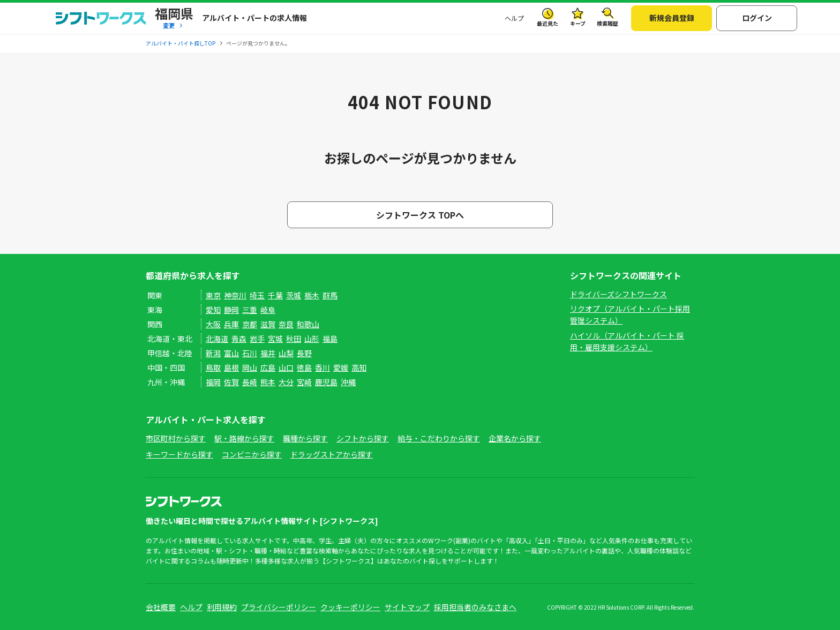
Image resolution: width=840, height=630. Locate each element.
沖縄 (348, 382)
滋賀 (268, 324)
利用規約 (222, 607)
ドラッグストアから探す (332, 454)
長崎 (250, 382)
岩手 (257, 339)
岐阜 (268, 310)
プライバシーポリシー (279, 607)
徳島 (304, 367)
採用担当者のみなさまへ (475, 607)
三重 (250, 310)
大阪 (213, 324)
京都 (250, 324)
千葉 (275, 295)
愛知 (213, 310)
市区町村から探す (176, 438)
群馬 (330, 295)
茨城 (294, 295)
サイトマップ (407, 607)
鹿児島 (326, 382)
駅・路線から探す (244, 438)
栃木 (312, 295)
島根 (231, 367)
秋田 (294, 339)
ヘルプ (514, 18)
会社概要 (161, 607)
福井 (268, 353)
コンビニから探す (252, 454)
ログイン (757, 18)
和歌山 (308, 324)
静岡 (231, 310)
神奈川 (235, 295)
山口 (286, 367)
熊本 (268, 382)
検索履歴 (607, 23)
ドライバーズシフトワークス (618, 294)
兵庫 (231, 324)
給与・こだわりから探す (439, 438)
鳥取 (213, 367)
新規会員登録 (672, 18)
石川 (250, 353)
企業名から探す (515, 438)
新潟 (213, 353)
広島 (268, 367)
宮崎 (304, 382)
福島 (330, 339)
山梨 (286, 353)
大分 (286, 382)
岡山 (250, 367)
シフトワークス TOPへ (420, 215)
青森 (239, 339)
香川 (322, 367)
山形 (312, 339)
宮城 (275, 339)
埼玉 (257, 295)
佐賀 (231, 382)
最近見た (547, 23)
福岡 (213, 382)
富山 (231, 353)
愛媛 (341, 367)
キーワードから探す (179, 454)
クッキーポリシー (350, 607)
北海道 (217, 339)
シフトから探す (363, 438)
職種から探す (305, 438)
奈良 (286, 324)
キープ (578, 23)
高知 (359, 367)
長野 (304, 353)
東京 (213, 295)
